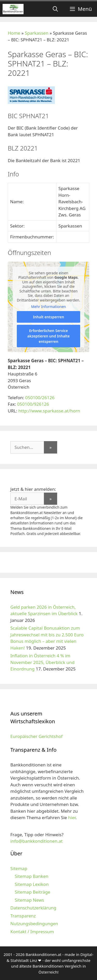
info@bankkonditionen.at (36, 841)
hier (72, 817)
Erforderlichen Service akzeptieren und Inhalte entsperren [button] (49, 336)
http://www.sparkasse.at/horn (49, 411)
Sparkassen (37, 33)
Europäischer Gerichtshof (36, 736)
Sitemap (19, 868)
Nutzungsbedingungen (34, 924)
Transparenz (23, 916)
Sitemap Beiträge (32, 892)
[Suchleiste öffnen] (55, 9)
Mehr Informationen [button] (48, 307)
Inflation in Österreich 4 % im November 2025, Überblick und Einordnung (42, 662)
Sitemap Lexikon (32, 884)
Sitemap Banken (32, 876)
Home (14, 33)
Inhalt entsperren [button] (48, 317)
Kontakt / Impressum (32, 932)
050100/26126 (40, 398)
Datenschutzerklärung (33, 908)
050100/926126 (33, 404)
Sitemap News (29, 900)
